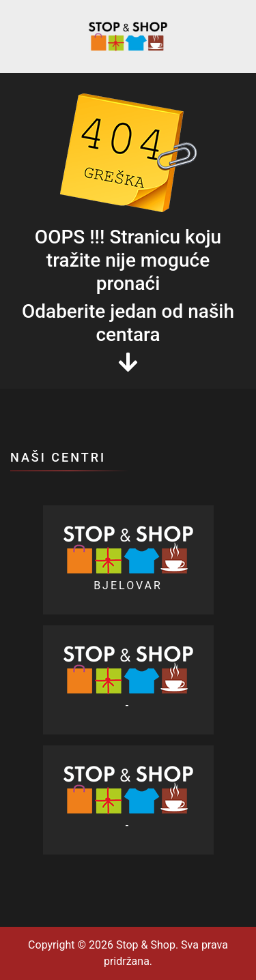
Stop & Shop (144, 945)
